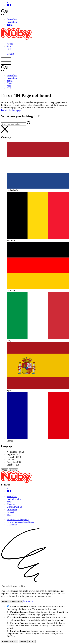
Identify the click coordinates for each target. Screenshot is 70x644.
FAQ (9, 515)
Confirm (13, 470)
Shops (10, 25)
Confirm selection (10, 641)
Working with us (14, 507)
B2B (9, 49)
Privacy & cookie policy (18, 519)
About (10, 44)
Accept (32, 641)
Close (5, 470)
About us (11, 504)
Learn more (29, 601)
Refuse (23, 641)
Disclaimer (12, 525)
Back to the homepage (11, 110)
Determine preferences (12, 601)
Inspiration (12, 22)
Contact (10, 54)
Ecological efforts (15, 499)
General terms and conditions (20, 522)
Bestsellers (12, 19)
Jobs (9, 46)
